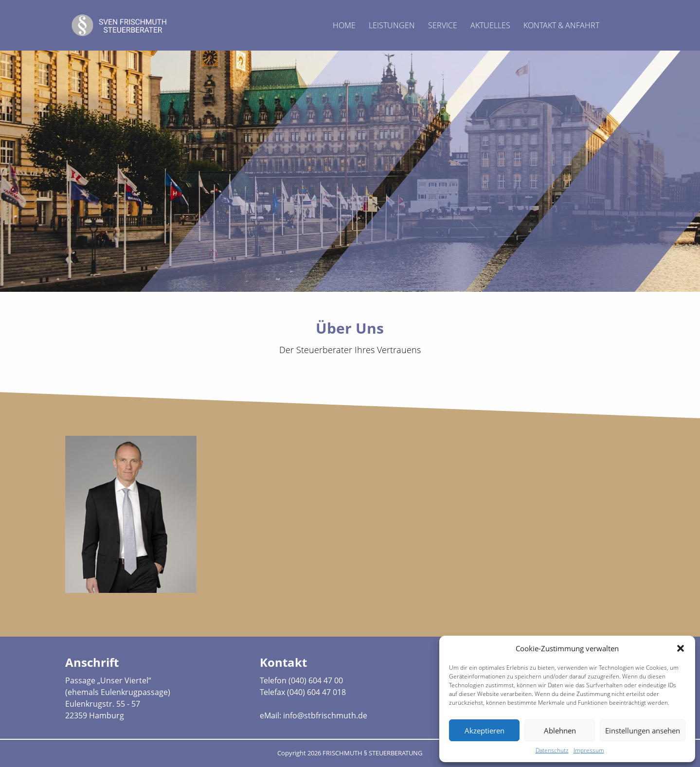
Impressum (589, 750)
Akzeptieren (485, 731)
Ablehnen (560, 731)
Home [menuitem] (344, 25)
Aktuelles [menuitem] (490, 25)
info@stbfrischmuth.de (325, 715)
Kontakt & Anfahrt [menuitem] (561, 25)
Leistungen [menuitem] (392, 25)
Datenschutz (552, 750)
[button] (681, 648)
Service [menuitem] (443, 25)
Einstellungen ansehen (643, 731)
